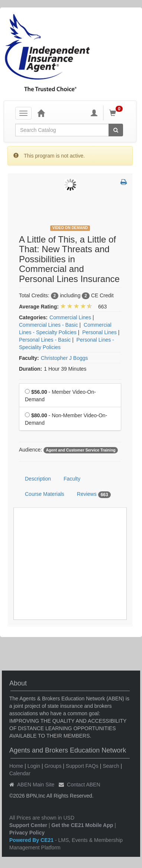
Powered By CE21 (32, 840)
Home (16, 766)
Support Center (28, 825)
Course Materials (45, 494)
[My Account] (94, 113)
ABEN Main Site (36, 785)
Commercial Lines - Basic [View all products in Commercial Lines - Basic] (49, 325)
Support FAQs (82, 766)
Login (34, 766)
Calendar (20, 773)
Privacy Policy (27, 833)
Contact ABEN (84, 785)
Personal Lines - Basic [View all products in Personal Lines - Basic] (45, 340)
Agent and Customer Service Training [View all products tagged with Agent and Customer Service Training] (80, 450)
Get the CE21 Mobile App (82, 825)
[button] (124, 183)
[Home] (41, 113)
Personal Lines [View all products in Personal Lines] (99, 332)
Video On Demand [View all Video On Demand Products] (70, 228)
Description (38, 479)
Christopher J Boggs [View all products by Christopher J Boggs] (64, 358)
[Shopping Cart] (117, 113)
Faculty (72, 479)
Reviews (94, 494)
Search (111, 766)
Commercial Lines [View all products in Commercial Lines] (70, 317)
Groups (53, 766)
